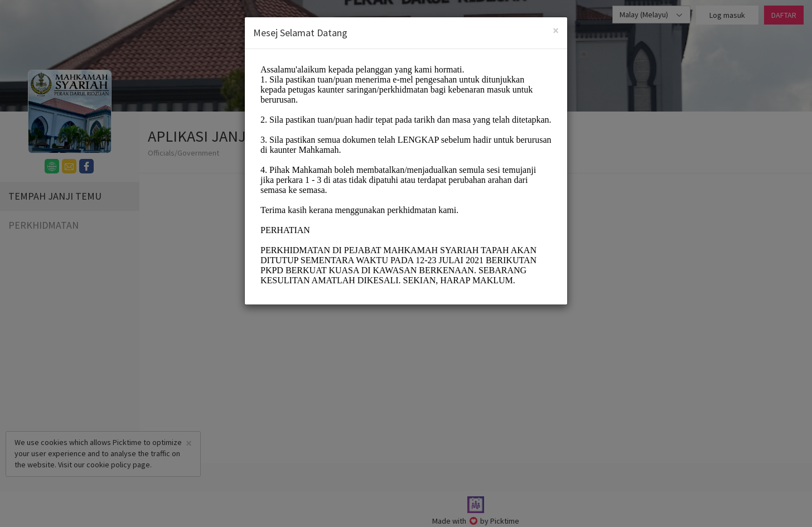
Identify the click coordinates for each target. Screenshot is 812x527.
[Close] (556, 30)
